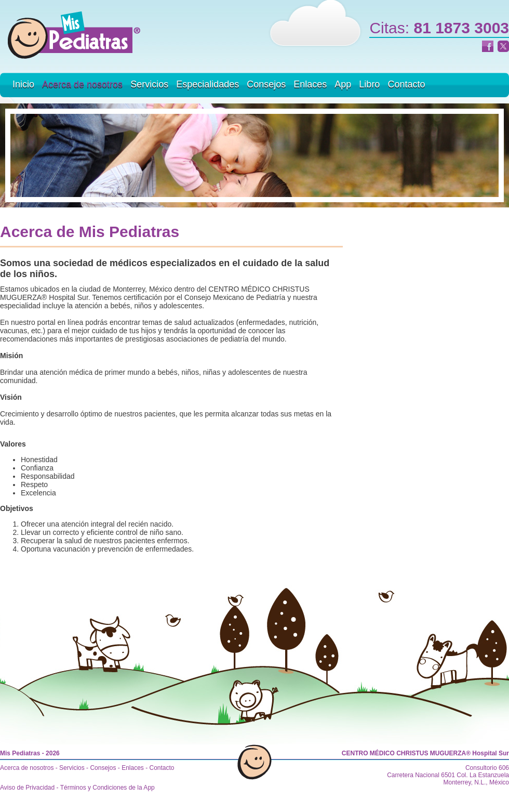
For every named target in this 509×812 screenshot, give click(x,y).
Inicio (23, 84)
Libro (369, 84)
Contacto (406, 84)
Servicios (149, 84)
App (343, 84)
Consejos (266, 84)
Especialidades (207, 84)
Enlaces (310, 84)
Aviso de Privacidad (27, 788)
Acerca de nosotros (82, 84)
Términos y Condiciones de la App (108, 788)
